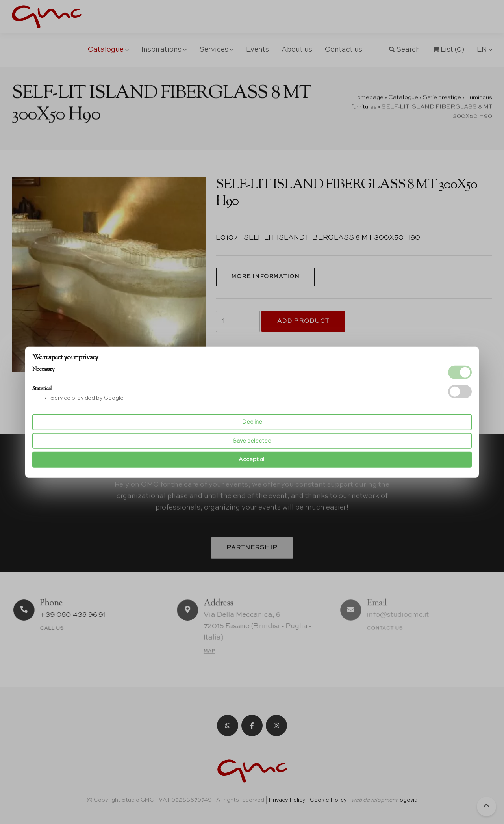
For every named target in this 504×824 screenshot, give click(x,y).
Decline (252, 422)
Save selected (252, 441)
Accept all (252, 459)
